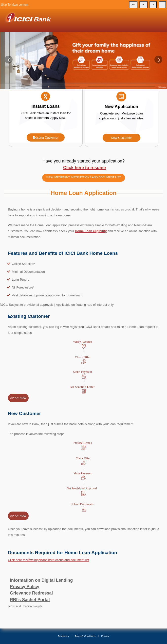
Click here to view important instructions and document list (48, 560)
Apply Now (18, 398)
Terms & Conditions (85, 636)
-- (162, 5)
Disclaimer (64, 636)
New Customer (121, 138)
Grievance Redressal (31, 593)
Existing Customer (46, 137)
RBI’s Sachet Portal (30, 600)
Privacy (105, 636)
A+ (133, 5)
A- (143, 5)
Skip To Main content (15, 5)
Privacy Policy (25, 587)
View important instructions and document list (84, 177)
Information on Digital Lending (41, 580)
